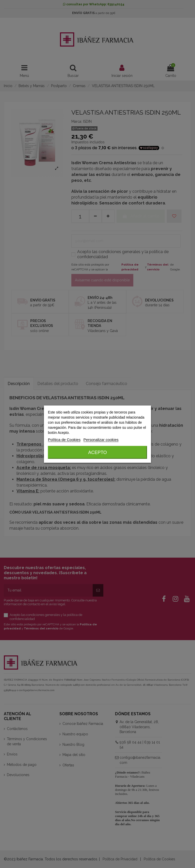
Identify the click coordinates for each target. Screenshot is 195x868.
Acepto (97, 452)
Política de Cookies (64, 439)
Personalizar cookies (101, 439)
